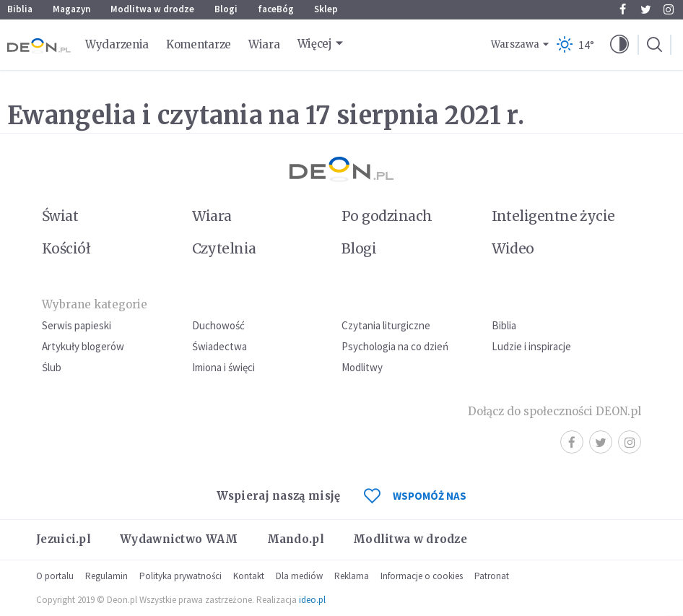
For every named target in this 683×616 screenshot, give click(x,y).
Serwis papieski (77, 325)
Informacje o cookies (422, 576)
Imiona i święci (223, 367)
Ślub (52, 367)
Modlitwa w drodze (152, 9)
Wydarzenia (117, 44)
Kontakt (249, 576)
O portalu (55, 576)
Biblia (20, 9)
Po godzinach (387, 216)
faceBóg (276, 9)
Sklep (326, 9)
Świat (60, 216)
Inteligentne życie (553, 216)
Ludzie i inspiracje (531, 346)
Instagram (669, 9)
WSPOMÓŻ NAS (415, 496)
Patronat (492, 576)
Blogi (226, 9)
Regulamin (106, 576)
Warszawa (515, 44)
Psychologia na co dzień (395, 346)
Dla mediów (299, 576)
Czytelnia (224, 248)
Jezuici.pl (64, 539)
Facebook (623, 9)
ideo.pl (312, 600)
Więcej (315, 44)
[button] (619, 45)
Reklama (352, 576)
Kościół (66, 248)
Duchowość (218, 325)
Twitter (646, 9)
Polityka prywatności (180, 576)
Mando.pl (296, 539)
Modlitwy (362, 367)
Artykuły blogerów (83, 346)
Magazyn (71, 9)
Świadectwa (219, 346)
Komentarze (199, 44)
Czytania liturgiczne (386, 325)
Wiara (264, 44)
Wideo (513, 248)
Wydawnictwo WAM (179, 539)
